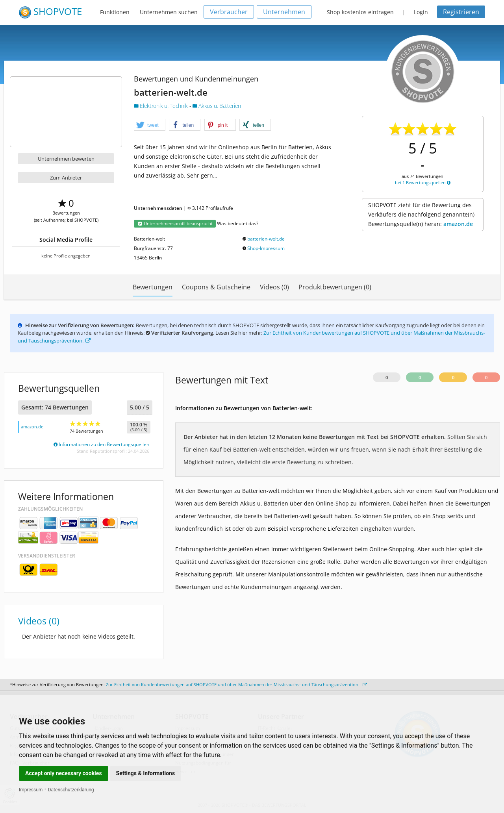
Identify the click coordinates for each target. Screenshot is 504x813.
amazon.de (458, 224)
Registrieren (461, 12)
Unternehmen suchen (169, 12)
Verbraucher (229, 12)
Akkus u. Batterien (217, 106)
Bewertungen (153, 287)
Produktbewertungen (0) (335, 287)
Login (421, 12)
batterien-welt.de (266, 239)
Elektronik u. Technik (162, 106)
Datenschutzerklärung (71, 790)
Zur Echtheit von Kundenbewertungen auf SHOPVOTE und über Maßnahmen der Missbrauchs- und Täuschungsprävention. (236, 684)
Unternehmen (284, 12)
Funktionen (115, 12)
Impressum (31, 790)
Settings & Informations (146, 773)
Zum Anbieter (66, 178)
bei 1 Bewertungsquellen (423, 182)
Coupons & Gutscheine (216, 287)
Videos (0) (274, 287)
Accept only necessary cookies (64, 773)
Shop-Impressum (266, 248)
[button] (150, 125)
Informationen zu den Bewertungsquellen (101, 444)
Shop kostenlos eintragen (360, 12)
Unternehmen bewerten (66, 159)
